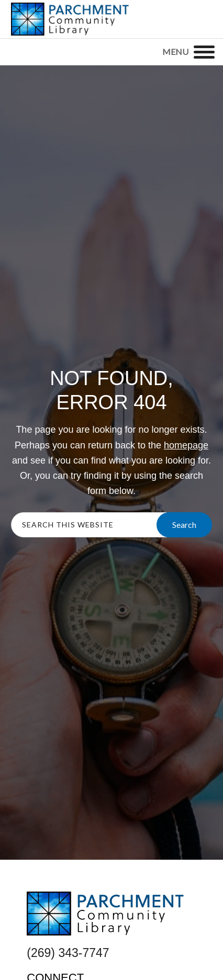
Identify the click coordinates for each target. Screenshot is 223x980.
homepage (186, 445)
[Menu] (204, 52)
